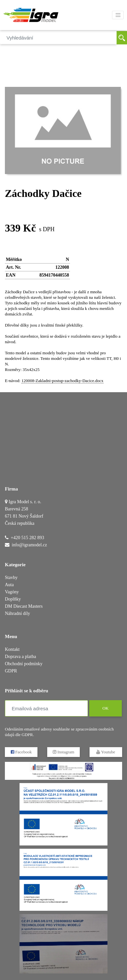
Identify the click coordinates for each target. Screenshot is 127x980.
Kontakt (12, 649)
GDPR (11, 671)
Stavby (11, 578)
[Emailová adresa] (46, 708)
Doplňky (13, 599)
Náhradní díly (17, 613)
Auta (9, 585)
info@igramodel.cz (29, 545)
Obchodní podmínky (24, 664)
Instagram (63, 752)
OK (105, 708)
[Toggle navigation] (118, 15)
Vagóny (12, 592)
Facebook (21, 752)
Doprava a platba (21, 657)
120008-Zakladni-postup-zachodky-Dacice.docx (63, 381)
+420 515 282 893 (27, 538)
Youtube (106, 752)
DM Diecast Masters (24, 606)
